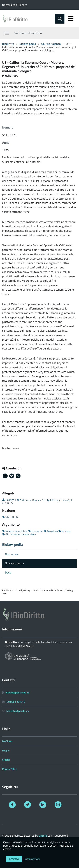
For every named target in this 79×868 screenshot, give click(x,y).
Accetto (14, 859)
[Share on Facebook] (5, 476)
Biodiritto (8, 44)
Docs (8, 572)
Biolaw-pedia (28, 44)
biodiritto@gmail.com (17, 711)
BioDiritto (7, 741)
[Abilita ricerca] (60, 19)
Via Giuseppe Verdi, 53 (17, 692)
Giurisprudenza (51, 44)
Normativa (12, 554)
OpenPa (43, 836)
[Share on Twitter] (12, 476)
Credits (6, 760)
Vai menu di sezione (28, 33)
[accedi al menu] (71, 18)
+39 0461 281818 (15, 702)
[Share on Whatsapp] (18, 476)
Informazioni (32, 859)
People (6, 750)
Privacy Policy (9, 769)
